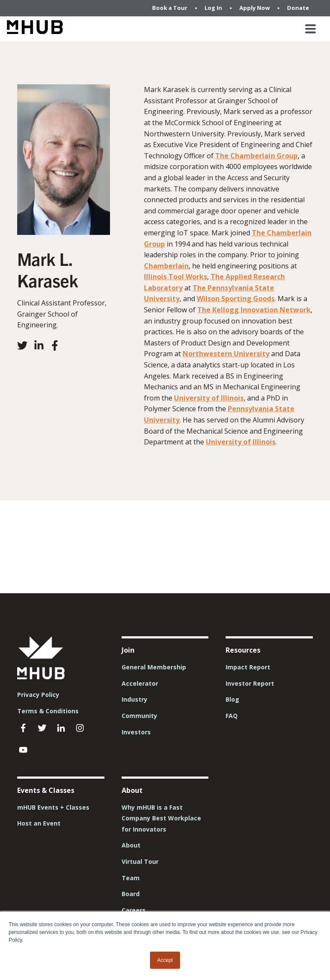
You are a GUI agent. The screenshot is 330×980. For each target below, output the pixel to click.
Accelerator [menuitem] (140, 683)
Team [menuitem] (131, 878)
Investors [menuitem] (136, 732)
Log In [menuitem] (213, 8)
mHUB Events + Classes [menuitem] (53, 807)
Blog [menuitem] (232, 699)
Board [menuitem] (131, 894)
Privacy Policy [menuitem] (38, 695)
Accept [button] (165, 960)
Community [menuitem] (139, 716)
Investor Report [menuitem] (250, 683)
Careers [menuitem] (134, 910)
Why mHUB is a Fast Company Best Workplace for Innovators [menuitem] (161, 818)
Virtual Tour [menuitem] (140, 861)
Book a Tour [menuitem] (170, 8)
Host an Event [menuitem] (39, 823)
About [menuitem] (131, 845)
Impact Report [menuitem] (248, 667)
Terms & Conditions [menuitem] (48, 711)
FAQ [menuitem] (232, 716)
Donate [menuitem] (298, 8)
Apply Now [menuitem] (255, 8)
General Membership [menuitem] (154, 667)
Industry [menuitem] (134, 699)
